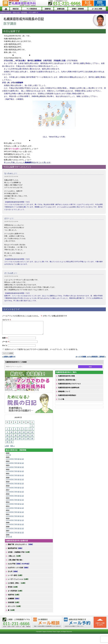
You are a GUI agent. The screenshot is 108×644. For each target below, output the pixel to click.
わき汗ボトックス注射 (18, 570)
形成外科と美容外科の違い (67, 382)
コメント (7, 320)
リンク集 (61, 402)
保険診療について (64, 394)
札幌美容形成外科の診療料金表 (69, 390)
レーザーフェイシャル (18, 582)
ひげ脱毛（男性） (17, 586)
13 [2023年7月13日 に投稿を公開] (24, 435)
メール (6, 344)
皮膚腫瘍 (14, 601)
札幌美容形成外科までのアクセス (69, 386)
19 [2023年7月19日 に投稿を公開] (20, 438)
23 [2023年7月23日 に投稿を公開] (7, 441)
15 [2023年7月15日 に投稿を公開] (32, 435)
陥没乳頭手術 (15, 551)
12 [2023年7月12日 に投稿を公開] (20, 435)
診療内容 (48, 9)
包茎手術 (14, 597)
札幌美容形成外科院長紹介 (67, 398)
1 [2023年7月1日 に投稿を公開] (32, 428)
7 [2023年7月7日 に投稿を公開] (28, 431)
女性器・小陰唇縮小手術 (19, 555)
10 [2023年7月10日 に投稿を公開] (11, 435)
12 (23, 462)
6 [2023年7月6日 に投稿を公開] (24, 431)
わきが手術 (19, 566)
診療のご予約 (100, 3)
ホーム (6, 9)
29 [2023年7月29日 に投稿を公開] (32, 441)
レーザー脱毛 (15, 578)
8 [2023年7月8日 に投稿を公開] (32, 431)
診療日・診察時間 (78, 9)
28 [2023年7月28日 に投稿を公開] (28, 441)
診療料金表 (61, 9)
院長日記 (16, 9)
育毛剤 (13, 590)
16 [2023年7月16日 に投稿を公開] (7, 438)
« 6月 (7, 448)
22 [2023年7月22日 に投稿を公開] (32, 438)
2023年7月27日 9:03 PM (11, 176)
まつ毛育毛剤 (15, 593)
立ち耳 (13, 574)
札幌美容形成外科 (6, 12)
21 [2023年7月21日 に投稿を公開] (28, 438)
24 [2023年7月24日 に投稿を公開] (11, 441)
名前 (5, 340)
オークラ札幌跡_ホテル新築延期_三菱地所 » (91, 359)
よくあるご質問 (97, 9)
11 (21, 462)
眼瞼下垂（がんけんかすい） (21, 547)
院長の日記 (16, 12)
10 (18, 462)
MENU (5, 3)
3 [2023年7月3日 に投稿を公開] (11, 431)
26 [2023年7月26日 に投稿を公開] (20, 441)
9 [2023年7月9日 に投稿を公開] (7, 435)
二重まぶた (15, 559)
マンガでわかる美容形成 (32, 9)
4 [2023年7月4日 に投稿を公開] (16, 431)
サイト (5, 348)
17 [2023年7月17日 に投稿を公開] (11, 438)
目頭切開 (14, 605)
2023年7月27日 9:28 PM (11, 222)
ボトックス (15, 609)
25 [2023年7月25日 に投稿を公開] (16, 441)
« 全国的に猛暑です (9, 359)
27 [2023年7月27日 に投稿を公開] (24, 441)
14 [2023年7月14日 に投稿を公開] (28, 435)
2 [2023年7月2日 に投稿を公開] (7, 431)
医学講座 (24, 12)
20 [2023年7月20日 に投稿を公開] (24, 438)
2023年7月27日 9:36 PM (11, 276)
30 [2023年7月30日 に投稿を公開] (7, 444)
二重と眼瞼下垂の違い (15, 562)
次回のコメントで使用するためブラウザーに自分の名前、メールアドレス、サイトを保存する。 (42, 352)
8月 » (12, 448)
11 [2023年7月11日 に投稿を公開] (16, 435)
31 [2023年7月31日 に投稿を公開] (11, 444)
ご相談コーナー (88, 3)
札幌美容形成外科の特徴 (66, 379)
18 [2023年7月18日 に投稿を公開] (16, 438)
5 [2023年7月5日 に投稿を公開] (20, 431)
